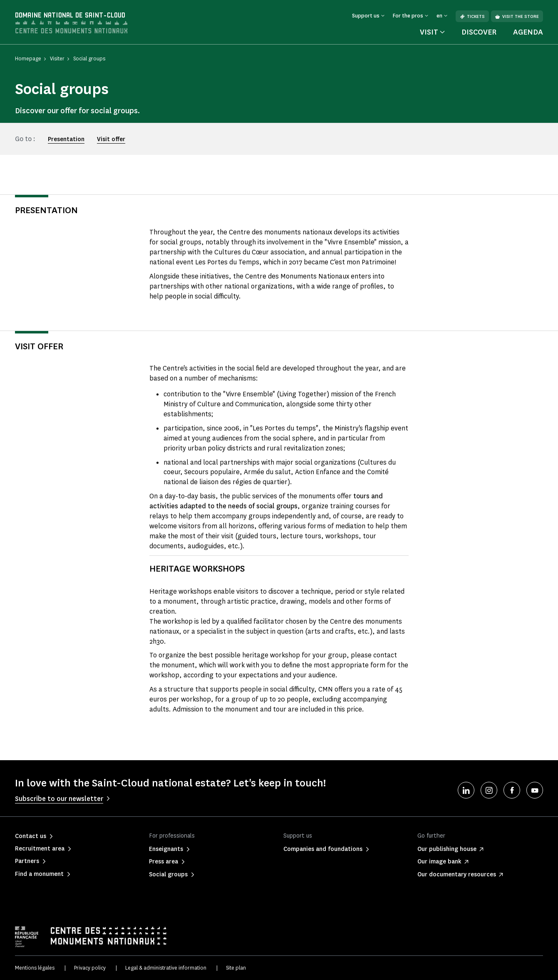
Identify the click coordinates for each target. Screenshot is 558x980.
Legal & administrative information (166, 968)
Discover (479, 32)
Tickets (472, 16)
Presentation (66, 139)
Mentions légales (35, 968)
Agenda (528, 32)
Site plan (236, 968)
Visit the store (517, 16)
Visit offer (111, 139)
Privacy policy (90, 968)
